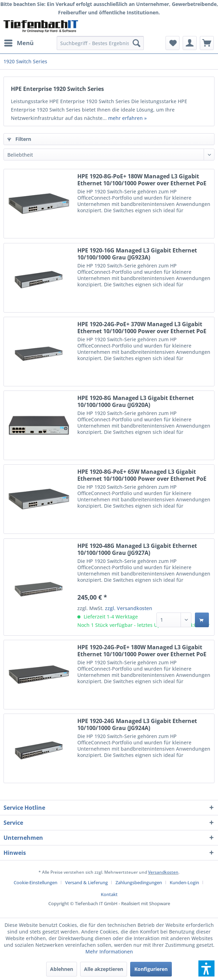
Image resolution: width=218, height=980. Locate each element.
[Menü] (19, 43)
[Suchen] (136, 43)
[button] (206, 968)
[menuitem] (19, 43)
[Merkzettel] (173, 43)
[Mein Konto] (190, 43)
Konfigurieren (151, 969)
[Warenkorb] (207, 43)
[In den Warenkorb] (202, 620)
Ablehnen (62, 969)
